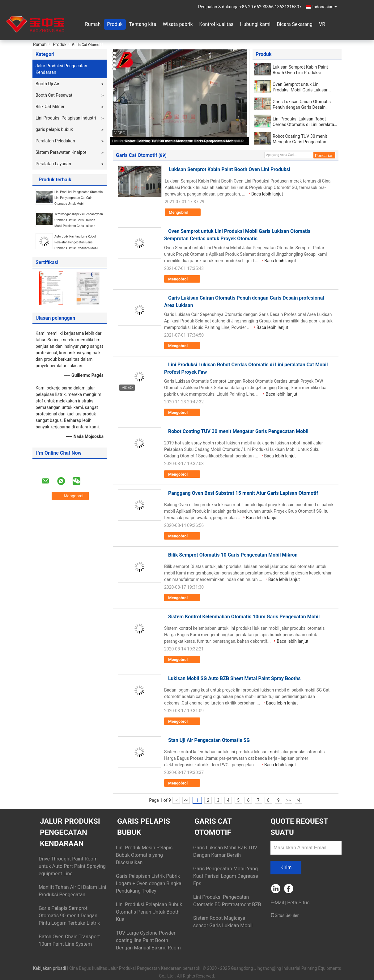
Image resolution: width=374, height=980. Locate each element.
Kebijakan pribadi (50, 968)
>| (298, 800)
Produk (115, 24)
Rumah (93, 24)
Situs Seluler (285, 915)
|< (176, 800)
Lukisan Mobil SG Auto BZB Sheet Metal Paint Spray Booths (234, 678)
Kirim (286, 867)
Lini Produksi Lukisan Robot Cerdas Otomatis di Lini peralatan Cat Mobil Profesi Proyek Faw (305, 122)
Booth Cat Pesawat (54, 95)
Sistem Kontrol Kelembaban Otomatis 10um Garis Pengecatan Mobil (244, 617)
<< (186, 800)
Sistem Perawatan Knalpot (61, 152)
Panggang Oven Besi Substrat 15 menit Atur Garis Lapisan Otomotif (243, 493)
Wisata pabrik (178, 24)
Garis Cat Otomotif (213, 827)
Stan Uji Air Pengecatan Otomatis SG (209, 740)
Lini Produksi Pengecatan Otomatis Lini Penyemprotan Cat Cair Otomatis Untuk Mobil (79, 198)
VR (322, 24)
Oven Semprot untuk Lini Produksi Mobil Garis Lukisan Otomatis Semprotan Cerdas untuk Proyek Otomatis (301, 87)
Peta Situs (298, 903)
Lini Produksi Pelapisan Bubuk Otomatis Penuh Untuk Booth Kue (149, 912)
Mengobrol (183, 212)
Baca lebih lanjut (267, 194)
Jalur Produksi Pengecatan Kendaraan (61, 69)
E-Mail (277, 903)
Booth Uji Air (47, 84)
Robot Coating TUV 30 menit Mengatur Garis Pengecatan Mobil (180, 141)
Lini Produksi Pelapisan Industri (66, 118)
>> (289, 800)
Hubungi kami (255, 24)
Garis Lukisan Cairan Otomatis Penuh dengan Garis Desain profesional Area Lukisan (302, 105)
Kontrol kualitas (216, 24)
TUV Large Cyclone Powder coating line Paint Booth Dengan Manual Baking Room (148, 940)
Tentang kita (143, 24)
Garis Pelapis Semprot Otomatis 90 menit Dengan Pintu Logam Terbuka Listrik (69, 916)
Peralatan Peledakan (55, 141)
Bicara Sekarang (295, 24)
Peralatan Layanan (53, 164)
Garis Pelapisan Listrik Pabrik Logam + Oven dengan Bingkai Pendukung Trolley (149, 883)
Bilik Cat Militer (50, 107)
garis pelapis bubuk (54, 129)
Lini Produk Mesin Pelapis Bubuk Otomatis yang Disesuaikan (144, 855)
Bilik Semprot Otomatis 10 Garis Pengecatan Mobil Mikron (233, 555)
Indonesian (325, 7)
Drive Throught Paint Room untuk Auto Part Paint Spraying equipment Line (72, 866)
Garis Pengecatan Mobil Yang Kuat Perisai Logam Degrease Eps (226, 876)
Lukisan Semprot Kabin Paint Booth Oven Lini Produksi (300, 70)
